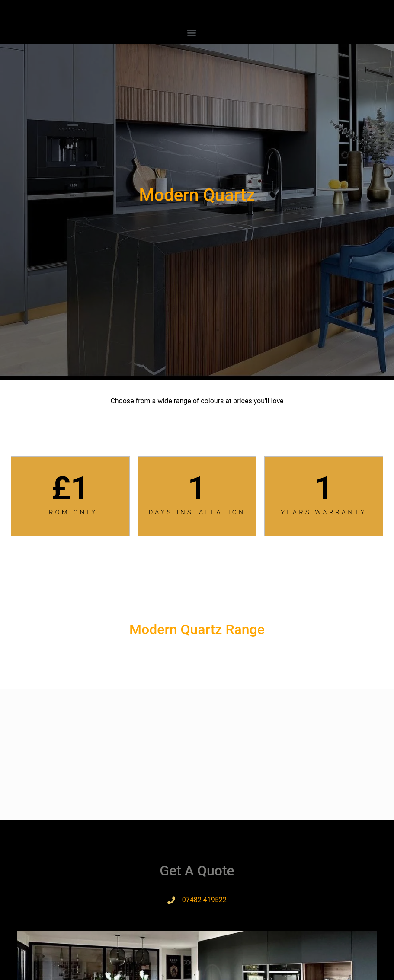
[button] (192, 32)
